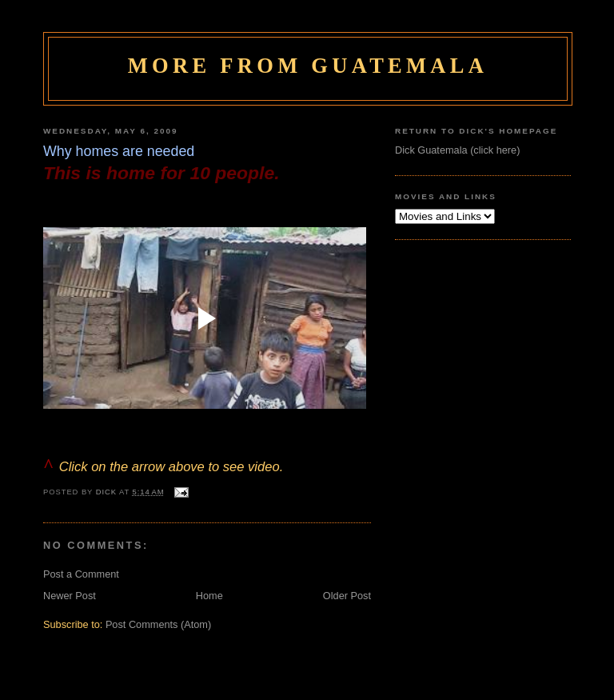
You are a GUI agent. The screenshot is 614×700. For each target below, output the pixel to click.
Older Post (347, 596)
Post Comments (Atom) (158, 624)
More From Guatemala (308, 66)
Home (209, 596)
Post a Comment (81, 574)
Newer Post (70, 596)
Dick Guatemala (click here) (457, 150)
